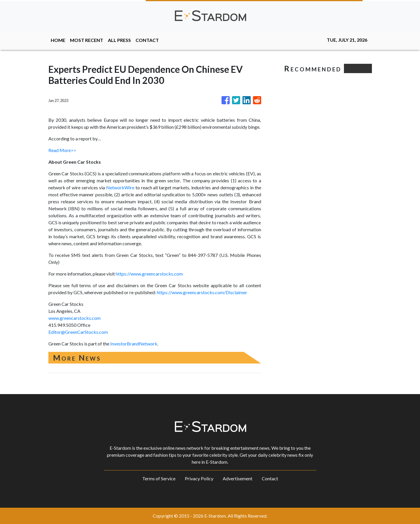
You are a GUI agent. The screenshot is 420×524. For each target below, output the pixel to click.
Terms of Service (159, 478)
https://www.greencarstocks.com (149, 274)
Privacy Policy (199, 478)
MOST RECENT (87, 40)
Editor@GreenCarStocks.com (78, 332)
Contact (270, 478)
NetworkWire (120, 187)
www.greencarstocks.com (74, 318)
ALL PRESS (119, 40)
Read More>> (62, 150)
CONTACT (147, 40)
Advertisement (238, 478)
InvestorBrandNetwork (134, 344)
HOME (58, 40)
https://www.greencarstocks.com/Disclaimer (202, 292)
